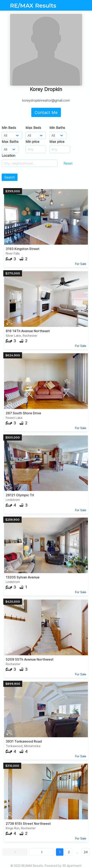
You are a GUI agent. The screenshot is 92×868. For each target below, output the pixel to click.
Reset (68, 163)
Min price (32, 142)
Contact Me (46, 112)
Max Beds (33, 128)
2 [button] (69, 852)
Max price (57, 142)
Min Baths (57, 128)
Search (10, 177)
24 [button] (86, 852)
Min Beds (9, 128)
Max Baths (10, 142)
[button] (15, 852)
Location (8, 156)
